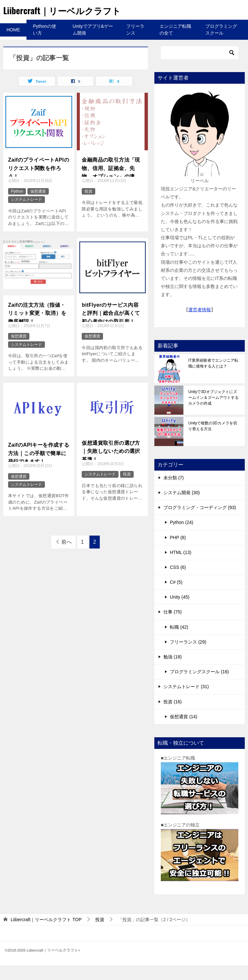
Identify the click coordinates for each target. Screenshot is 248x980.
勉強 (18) (173, 671)
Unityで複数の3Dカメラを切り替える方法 (213, 441)
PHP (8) (178, 552)
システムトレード (26, 214)
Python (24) (181, 537)
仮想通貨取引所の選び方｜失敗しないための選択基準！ (111, 464)
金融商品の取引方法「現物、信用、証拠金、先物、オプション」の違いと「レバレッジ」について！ (111, 181)
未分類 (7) (174, 492)
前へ (67, 556)
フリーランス (135, 44)
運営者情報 (200, 324)
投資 (88, 206)
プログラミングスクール (221, 44)
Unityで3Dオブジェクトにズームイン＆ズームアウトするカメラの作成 (213, 412)
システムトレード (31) (186, 701)
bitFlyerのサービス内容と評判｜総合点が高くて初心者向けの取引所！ (111, 326)
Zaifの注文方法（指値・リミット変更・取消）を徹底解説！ (37, 326)
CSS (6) (178, 582)
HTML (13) (181, 567)
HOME (13, 44)
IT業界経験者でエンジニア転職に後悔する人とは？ (213, 378)
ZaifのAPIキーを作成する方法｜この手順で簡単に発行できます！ (39, 466)
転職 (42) (179, 642)
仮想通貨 (38, 206)
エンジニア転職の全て (175, 44)
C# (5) (176, 597)
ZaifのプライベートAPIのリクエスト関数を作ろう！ (39, 181)
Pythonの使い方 (45, 44)
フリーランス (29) (188, 656)
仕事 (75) (173, 626)
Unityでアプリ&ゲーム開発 (93, 44)
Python (17, 206)
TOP (46, 934)
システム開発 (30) (182, 507)
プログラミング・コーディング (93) (200, 522)
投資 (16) (173, 716)
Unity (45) (180, 612)
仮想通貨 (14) (184, 731)
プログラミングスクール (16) (199, 686)
